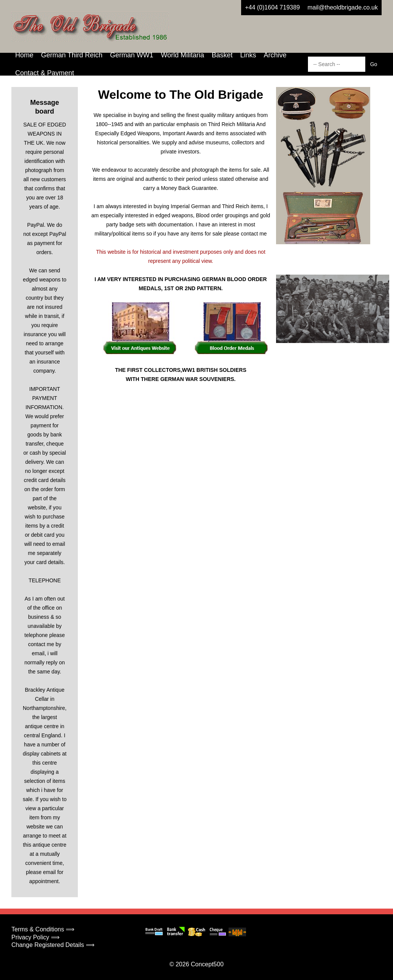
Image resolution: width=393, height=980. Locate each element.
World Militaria (183, 55)
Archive (275, 55)
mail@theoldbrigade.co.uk (343, 7)
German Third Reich (72, 55)
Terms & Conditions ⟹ (43, 929)
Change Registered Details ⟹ (53, 945)
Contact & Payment (45, 73)
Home (24, 55)
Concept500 (207, 964)
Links (248, 55)
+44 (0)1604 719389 (272, 7)
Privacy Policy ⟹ (36, 937)
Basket (222, 55)
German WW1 (132, 55)
